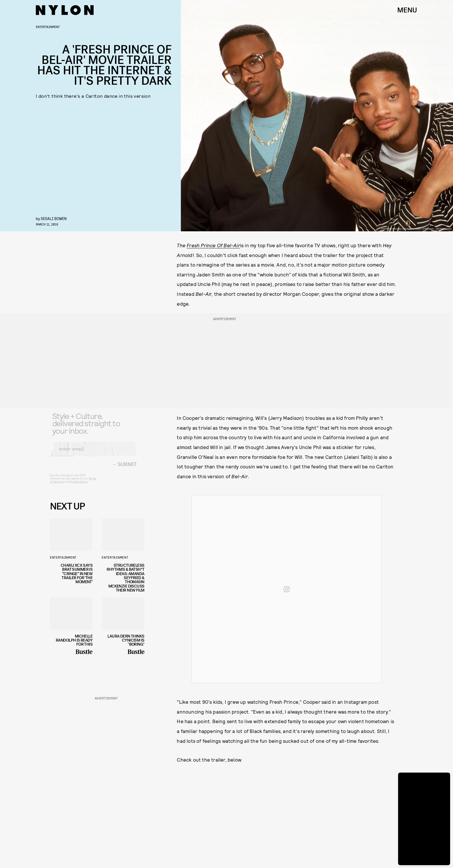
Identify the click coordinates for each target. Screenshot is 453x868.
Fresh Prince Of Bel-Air (213, 245)
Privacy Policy (79, 486)
